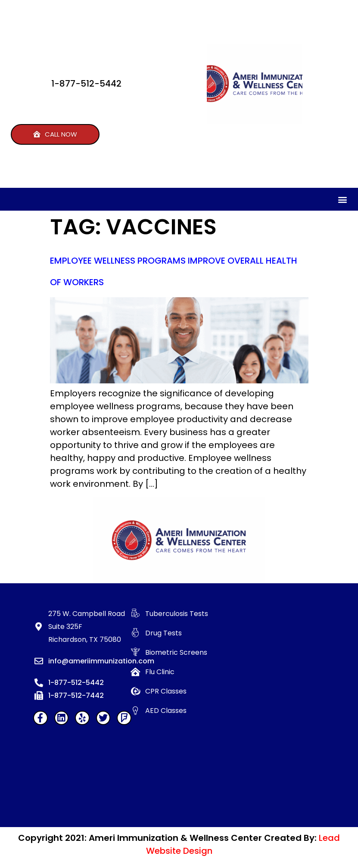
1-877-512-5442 (86, 84)
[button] (55, 134)
